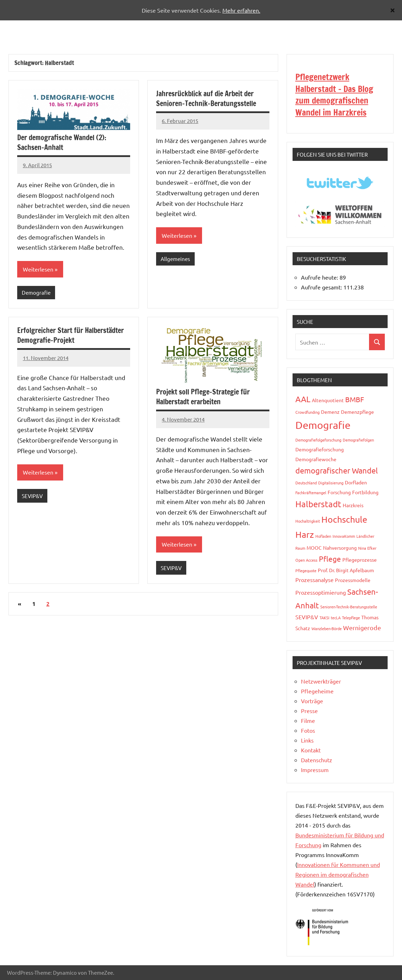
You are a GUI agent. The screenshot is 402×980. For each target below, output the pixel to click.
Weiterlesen (38, 269)
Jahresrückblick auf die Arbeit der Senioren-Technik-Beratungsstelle (206, 99)
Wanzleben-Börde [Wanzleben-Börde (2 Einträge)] (327, 628)
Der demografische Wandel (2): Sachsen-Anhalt (62, 142)
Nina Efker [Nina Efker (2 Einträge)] (367, 548)
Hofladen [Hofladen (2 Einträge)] (323, 536)
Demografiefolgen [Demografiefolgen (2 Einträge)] (358, 440)
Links (307, 740)
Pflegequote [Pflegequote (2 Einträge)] (306, 570)
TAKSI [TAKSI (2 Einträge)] (324, 618)
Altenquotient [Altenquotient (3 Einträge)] (328, 400)
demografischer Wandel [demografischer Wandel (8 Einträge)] (337, 470)
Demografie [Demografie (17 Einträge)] (323, 425)
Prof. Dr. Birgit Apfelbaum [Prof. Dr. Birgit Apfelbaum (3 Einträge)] (346, 570)
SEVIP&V (32, 496)
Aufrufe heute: (320, 277)
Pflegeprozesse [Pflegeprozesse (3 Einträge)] (360, 560)
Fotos (308, 730)
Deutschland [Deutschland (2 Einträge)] (306, 483)
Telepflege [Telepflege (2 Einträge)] (351, 618)
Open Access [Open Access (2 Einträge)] (306, 560)
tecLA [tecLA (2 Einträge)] (336, 618)
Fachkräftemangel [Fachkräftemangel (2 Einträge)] (311, 492)
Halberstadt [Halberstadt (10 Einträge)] (318, 504)
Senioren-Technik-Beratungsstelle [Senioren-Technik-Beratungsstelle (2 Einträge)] (349, 607)
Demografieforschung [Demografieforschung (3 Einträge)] (320, 449)
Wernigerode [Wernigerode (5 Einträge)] (362, 628)
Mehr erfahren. (241, 10)
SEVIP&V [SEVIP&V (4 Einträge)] (307, 617)
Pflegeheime (317, 691)
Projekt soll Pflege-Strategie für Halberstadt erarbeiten (203, 397)
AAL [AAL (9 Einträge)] (303, 399)
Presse (309, 711)
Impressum (315, 770)
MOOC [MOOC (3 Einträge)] (314, 548)
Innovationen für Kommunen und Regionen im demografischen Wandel (338, 874)
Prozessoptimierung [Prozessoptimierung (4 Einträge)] (321, 592)
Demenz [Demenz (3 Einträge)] (330, 412)
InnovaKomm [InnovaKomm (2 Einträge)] (344, 536)
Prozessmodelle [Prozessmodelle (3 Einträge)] (353, 580)
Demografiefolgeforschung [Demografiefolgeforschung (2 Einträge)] (318, 440)
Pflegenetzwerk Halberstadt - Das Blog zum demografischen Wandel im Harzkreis (334, 95)
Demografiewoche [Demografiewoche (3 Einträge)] (316, 459)
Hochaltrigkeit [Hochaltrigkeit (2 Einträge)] (308, 521)
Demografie (36, 293)
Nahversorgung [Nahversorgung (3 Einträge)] (340, 548)
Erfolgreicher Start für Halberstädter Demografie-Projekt (71, 336)
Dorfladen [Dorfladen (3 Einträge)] (356, 482)
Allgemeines (175, 259)
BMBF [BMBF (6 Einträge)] (355, 399)
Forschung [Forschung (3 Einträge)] (339, 492)
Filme (308, 720)
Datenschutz (317, 760)
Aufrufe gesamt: (322, 287)
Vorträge (312, 701)
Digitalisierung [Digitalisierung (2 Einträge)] (331, 483)
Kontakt (311, 750)
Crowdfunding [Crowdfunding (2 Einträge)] (307, 412)
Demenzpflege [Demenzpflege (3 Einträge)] (357, 412)
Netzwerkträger (321, 681)
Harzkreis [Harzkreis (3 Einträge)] (353, 505)
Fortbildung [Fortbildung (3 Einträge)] (365, 492)
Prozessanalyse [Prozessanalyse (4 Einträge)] (314, 580)
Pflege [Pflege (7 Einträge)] (330, 558)
